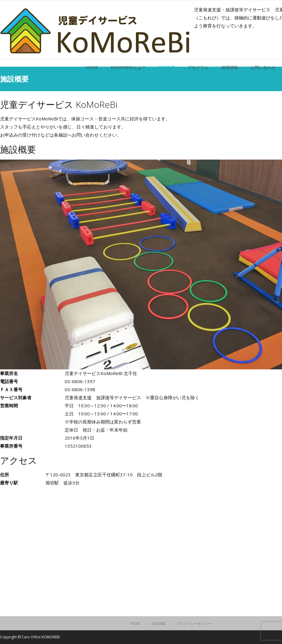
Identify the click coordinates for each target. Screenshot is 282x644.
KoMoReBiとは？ (128, 67)
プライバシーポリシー (194, 624)
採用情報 (230, 67)
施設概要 (167, 67)
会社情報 (158, 624)
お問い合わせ (263, 67)
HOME (92, 67)
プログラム (198, 67)
